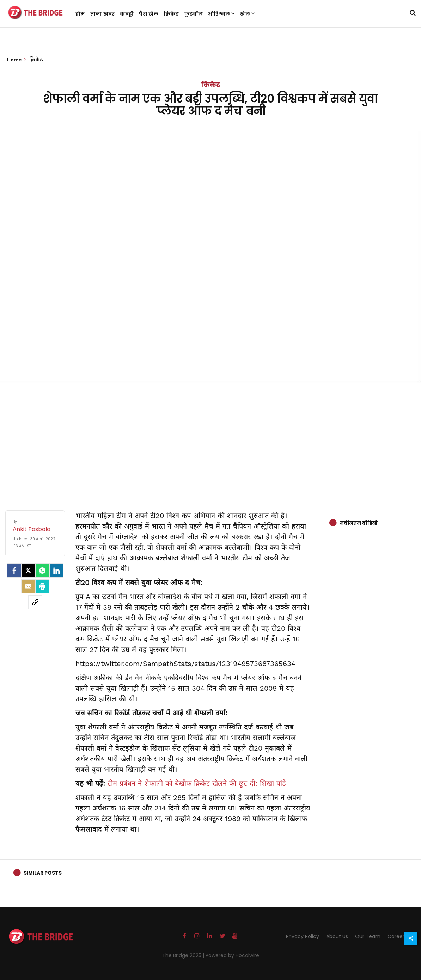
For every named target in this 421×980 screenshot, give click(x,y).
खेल (248, 14)
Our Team (368, 936)
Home (17, 60)
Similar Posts (43, 873)
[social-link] (35, 602)
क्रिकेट (171, 14)
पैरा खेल (149, 14)
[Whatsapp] (42, 571)
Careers (397, 936)
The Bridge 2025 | (184, 955)
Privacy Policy (303, 936)
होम (80, 14)
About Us (337, 936)
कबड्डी (127, 14)
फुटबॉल (194, 14)
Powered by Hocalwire (232, 955)
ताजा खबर (103, 14)
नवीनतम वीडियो (359, 523)
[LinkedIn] (56, 571)
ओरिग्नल (222, 14)
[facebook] (14, 571)
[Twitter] (28, 571)
